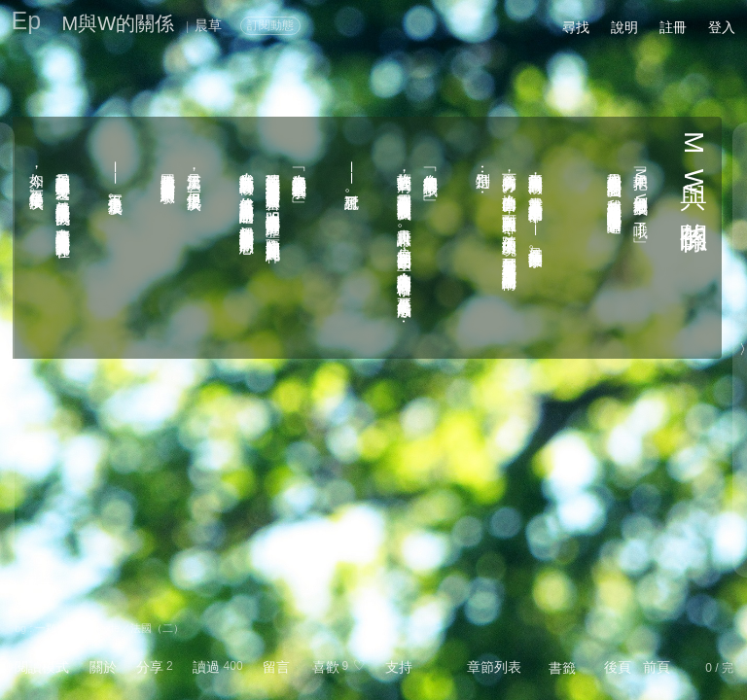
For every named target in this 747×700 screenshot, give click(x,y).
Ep (27, 20)
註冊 (673, 27)
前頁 (657, 667)
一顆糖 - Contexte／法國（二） (109, 628)
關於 (103, 667)
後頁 (618, 667)
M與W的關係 (119, 23)
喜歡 (326, 667)
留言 (276, 667)
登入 (722, 27)
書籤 (562, 668)
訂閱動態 (270, 25)
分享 (150, 667)
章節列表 (494, 667)
